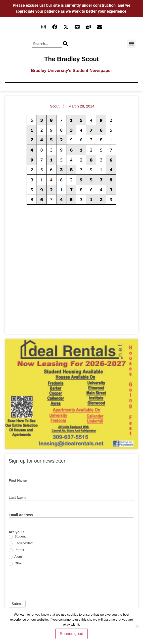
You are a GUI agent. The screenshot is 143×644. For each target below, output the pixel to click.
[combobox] (47, 44)
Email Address (21, 515)
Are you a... (18, 532)
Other (16, 563)
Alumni (17, 557)
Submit (17, 604)
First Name (18, 481)
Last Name (18, 498)
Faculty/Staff (21, 543)
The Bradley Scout (72, 59)
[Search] (65, 44)
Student (17, 537)
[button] (131, 44)
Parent (16, 550)
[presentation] (47, 583)
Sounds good (71, 634)
